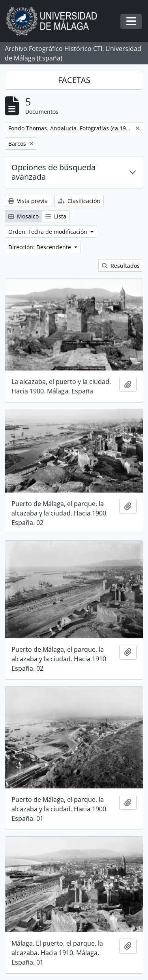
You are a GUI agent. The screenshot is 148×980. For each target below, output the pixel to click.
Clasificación (79, 201)
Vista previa (28, 201)
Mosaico (23, 216)
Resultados (121, 266)
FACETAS (74, 80)
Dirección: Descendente (40, 247)
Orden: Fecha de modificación (49, 232)
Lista (56, 216)
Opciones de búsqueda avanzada (53, 172)
